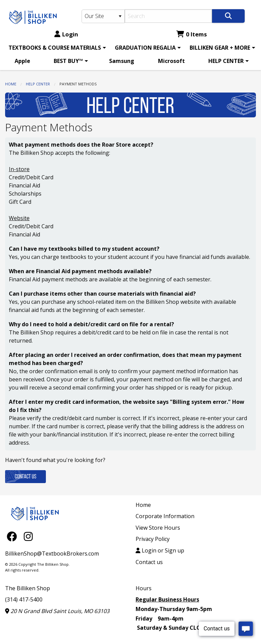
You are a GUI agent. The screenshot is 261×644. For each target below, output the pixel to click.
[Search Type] (103, 16)
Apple (22, 61)
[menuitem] (56, 48)
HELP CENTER (226, 61)
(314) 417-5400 (24, 599)
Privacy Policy (153, 539)
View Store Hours (158, 528)
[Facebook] (14, 536)
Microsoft (171, 61)
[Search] (168, 16)
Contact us (149, 562)
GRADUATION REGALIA (145, 48)
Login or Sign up (160, 550)
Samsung (122, 61)
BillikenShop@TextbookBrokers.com (52, 554)
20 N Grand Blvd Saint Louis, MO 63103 (57, 611)
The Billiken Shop (28, 588)
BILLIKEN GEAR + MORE (220, 48)
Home (11, 84)
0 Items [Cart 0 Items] (192, 34)
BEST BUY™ (68, 61)
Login (66, 34)
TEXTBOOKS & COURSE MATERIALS (55, 48)
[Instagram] (28, 536)
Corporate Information (165, 516)
